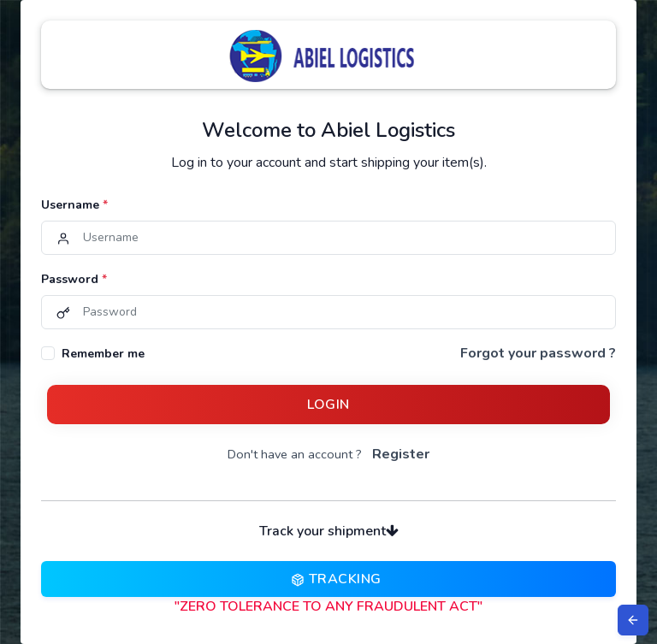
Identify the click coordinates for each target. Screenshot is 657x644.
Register (401, 454)
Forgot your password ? (538, 353)
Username (74, 205)
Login (328, 405)
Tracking (328, 579)
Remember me (103, 354)
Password (74, 279)
